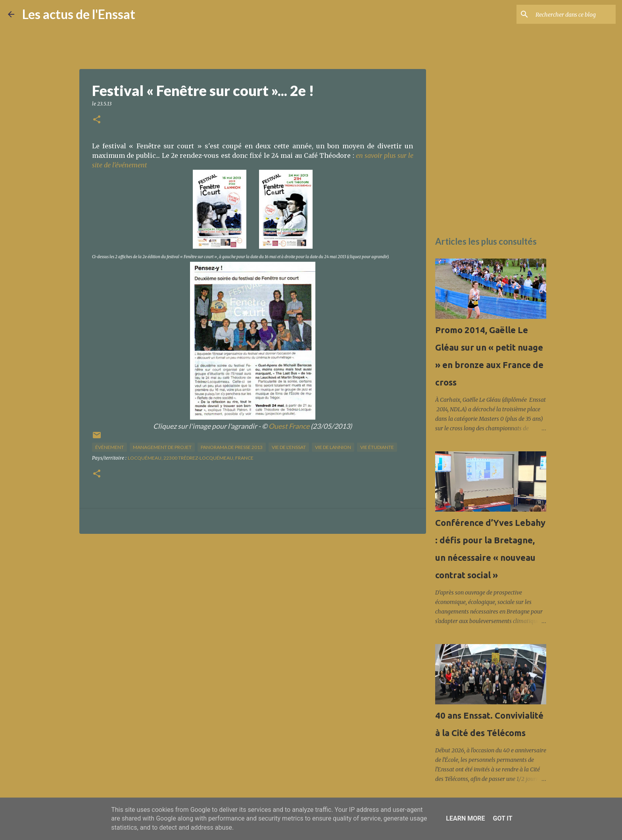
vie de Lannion (333, 447)
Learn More (465, 818)
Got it (502, 818)
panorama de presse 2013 (232, 447)
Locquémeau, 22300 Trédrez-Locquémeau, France (191, 458)
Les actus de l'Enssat (79, 14)
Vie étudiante (377, 447)
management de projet (162, 447)
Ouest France (289, 426)
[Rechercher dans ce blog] (574, 14)
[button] (97, 120)
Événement (109, 447)
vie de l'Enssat (289, 447)
